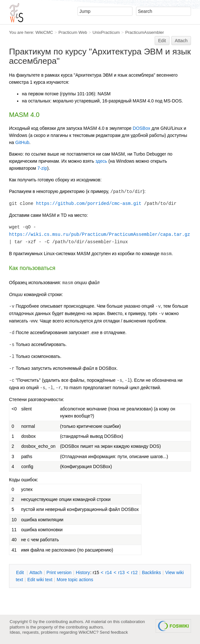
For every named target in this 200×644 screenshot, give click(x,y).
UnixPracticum (106, 32)
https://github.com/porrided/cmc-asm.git (89, 204)
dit (21, 572)
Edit (162, 41)
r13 (122, 572)
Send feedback (114, 632)
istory (83, 572)
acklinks (151, 572)
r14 (108, 572)
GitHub (22, 142)
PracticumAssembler (145, 32)
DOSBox (141, 128)
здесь (101, 161)
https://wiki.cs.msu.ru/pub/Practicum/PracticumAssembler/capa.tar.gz (100, 235)
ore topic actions (75, 580)
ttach (36, 572)
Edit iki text (40, 580)
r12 (134, 572)
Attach (181, 41)
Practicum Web (73, 32)
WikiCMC (44, 32)
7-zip (42, 168)
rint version (59, 572)
